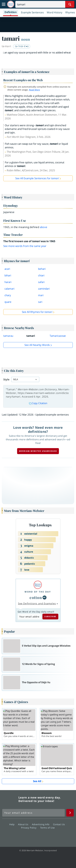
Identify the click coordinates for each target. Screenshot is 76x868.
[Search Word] (70, 4)
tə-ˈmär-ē (22, 46)
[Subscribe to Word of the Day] (29, 617)
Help (13, 824)
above (44, 227)
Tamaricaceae (58, 336)
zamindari (44, 289)
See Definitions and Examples (37, 603)
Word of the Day (38, 592)
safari (41, 282)
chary (8, 295)
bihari (8, 275)
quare (8, 302)
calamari (9, 289)
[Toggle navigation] (4, 4)
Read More (34, 90)
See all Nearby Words (37, 345)
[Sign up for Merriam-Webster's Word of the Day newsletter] (34, 813)
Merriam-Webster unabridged (38, 451)
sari (40, 302)
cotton (36, 597)
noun (26, 39)
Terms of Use (47, 827)
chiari (41, 275)
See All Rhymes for (37, 312)
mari (41, 295)
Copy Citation (38, 403)
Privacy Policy (30, 827)
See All (37, 781)
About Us (24, 824)
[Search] (45, 4)
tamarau (8, 336)
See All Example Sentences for (37, 178)
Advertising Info (42, 824)
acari (7, 269)
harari (8, 282)
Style (6, 379)
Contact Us (60, 824)
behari (42, 269)
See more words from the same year (25, 246)
